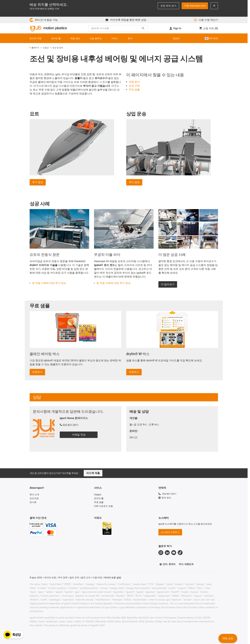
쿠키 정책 (63, 578)
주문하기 (37, 372)
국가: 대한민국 (186, 564)
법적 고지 (86, 578)
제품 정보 (75, 38)
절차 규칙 (74, 578)
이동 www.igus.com (195, 6)
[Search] (143, 28)
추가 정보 (38, 182)
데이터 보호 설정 (113, 578)
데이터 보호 (50, 578)
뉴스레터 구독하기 (170, 532)
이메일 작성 (79, 435)
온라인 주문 (36, 38)
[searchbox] (115, 28)
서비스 (115, 38)
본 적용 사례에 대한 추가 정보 (49, 283)
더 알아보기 (168, 284)
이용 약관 (97, 578)
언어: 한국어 (167, 564)
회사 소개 (34, 494)
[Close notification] (214, 6)
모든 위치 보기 (168, 6)
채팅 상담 (228, 638)
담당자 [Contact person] (176, 38)
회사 (130, 38)
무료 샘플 (99, 502)
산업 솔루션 (96, 38)
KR (211, 38)
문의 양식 (165, 498)
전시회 (33, 502)
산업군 (45, 48)
